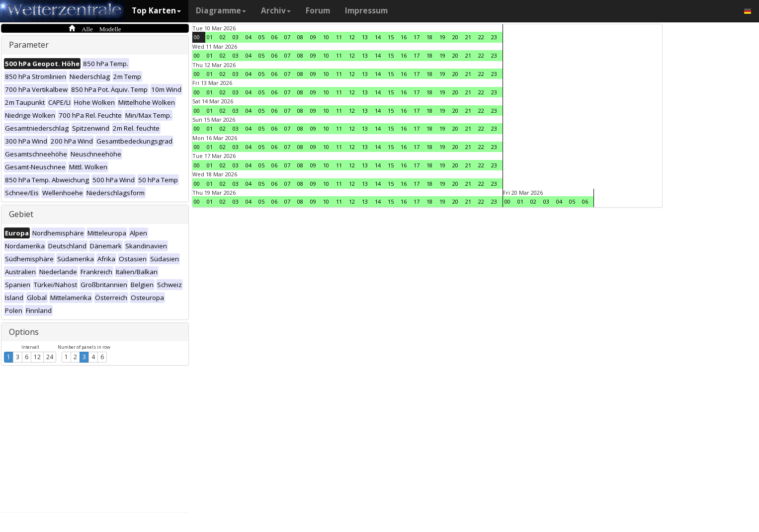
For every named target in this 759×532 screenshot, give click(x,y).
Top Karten (156, 11)
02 (223, 37)
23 (494, 37)
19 (442, 37)
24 (50, 357)
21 (468, 37)
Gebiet (21, 214)
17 (417, 37)
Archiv (276, 11)
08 (300, 37)
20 (455, 37)
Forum (318, 11)
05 (261, 37)
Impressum (366, 11)
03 (236, 37)
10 (326, 37)
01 (210, 37)
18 (429, 37)
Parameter (29, 45)
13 (365, 37)
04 (249, 37)
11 (339, 37)
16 (404, 37)
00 (197, 37)
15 (391, 37)
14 (378, 37)
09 (313, 37)
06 (274, 37)
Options (24, 332)
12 (37, 357)
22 (481, 37)
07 (287, 37)
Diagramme (221, 11)
